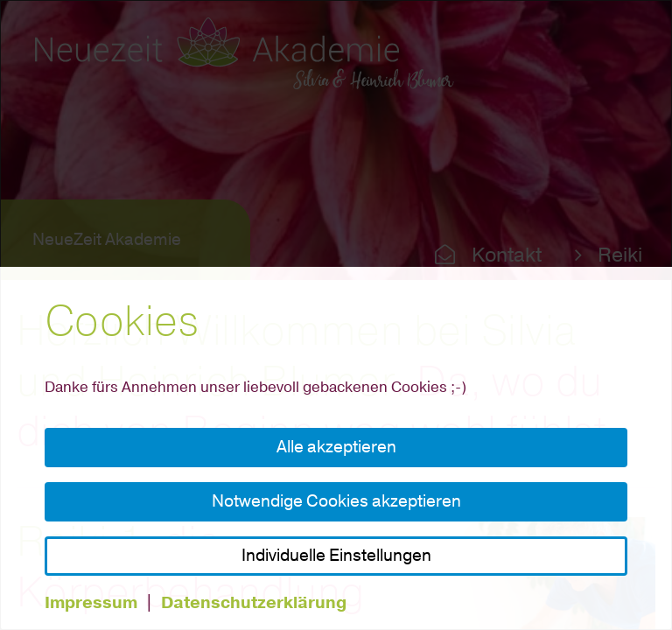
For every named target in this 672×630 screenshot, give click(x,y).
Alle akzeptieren (336, 447)
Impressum (91, 603)
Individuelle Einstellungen (336, 556)
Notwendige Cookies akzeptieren (336, 501)
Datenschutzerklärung (254, 603)
